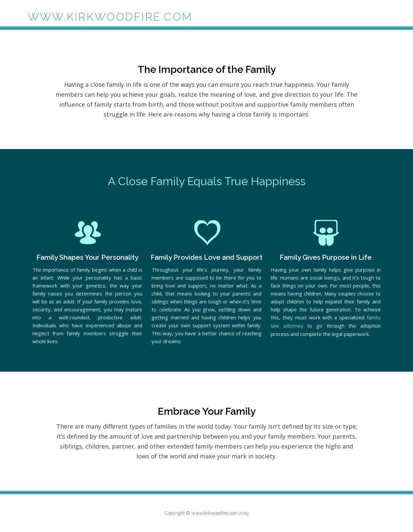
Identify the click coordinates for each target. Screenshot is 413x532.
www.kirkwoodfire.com (110, 17)
